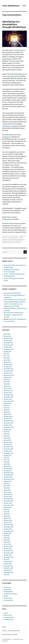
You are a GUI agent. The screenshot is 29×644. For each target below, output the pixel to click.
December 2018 (8, 525)
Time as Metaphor (10, 272)
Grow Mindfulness (11, 6)
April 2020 (7, 490)
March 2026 (8, 336)
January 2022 (8, 445)
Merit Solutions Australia (10, 635)
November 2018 (9, 527)
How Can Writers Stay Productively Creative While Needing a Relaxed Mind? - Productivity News (15, 302)
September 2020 (9, 479)
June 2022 (7, 434)
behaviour (5, 238)
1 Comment (17, 243)
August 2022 (8, 429)
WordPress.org (8, 620)
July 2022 (7, 432)
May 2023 (7, 410)
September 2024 (9, 375)
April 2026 (7, 334)
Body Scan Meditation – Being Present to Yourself (14, 315)
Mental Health (8, 592)
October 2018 (8, 529)
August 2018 (8, 533)
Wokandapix (8, 219)
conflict (16, 238)
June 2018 (7, 538)
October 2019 (8, 503)
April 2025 (7, 360)
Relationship (8, 598)
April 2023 (7, 412)
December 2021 (8, 447)
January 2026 (8, 341)
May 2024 (7, 384)
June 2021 (7, 460)
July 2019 (6, 510)
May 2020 (7, 488)
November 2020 (9, 475)
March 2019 (7, 518)
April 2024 (7, 386)
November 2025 (9, 345)
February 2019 (8, 520)
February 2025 (8, 364)
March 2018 (7, 544)
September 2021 (9, 453)
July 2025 (7, 354)
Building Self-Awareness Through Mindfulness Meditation (14, 295)
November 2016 (8, 568)
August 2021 (7, 455)
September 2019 (9, 505)
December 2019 (8, 499)
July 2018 (6, 536)
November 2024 (9, 371)
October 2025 (8, 347)
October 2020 (8, 477)
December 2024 (9, 369)
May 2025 (7, 358)
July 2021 (6, 458)
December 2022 (9, 421)
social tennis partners (13, 76)
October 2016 (8, 570)
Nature (6, 596)
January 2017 (8, 564)
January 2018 (8, 549)
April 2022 (7, 438)
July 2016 (6, 575)
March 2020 (8, 492)
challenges (11, 238)
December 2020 (9, 473)
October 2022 (8, 425)
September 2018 (9, 531)
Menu (24, 6)
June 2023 (7, 408)
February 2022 (8, 442)
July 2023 (7, 406)
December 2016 (8, 566)
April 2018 (7, 542)
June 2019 (7, 512)
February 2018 (8, 546)
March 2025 (7, 362)
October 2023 (8, 399)
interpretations (7, 59)
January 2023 (8, 419)
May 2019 (7, 514)
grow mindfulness (12, 239)
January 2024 (8, 393)
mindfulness (5, 241)
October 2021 (8, 451)
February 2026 (8, 338)
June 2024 (7, 382)
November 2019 (8, 501)
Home (4, 627)
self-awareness (20, 50)
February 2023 (8, 416)
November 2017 (8, 553)
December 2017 (8, 551)
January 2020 (8, 497)
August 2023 (8, 403)
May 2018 (7, 540)
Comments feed (9, 617)
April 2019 (7, 516)
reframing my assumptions (11, 126)
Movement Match (9, 313)
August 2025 (8, 351)
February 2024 (8, 390)
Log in (6, 613)
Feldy (5, 308)
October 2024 (8, 373)
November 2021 (8, 449)
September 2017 (9, 557)
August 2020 (8, 481)
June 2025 (7, 356)
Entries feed (8, 615)
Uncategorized (13, 236)
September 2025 (9, 349)
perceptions (12, 241)
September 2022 (9, 427)
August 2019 (7, 507)
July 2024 (7, 380)
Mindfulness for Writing (11, 270)
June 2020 (7, 486)
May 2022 (7, 436)
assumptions (6, 137)
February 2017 (8, 562)
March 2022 (7, 440)
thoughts (10, 243)
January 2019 (8, 523)
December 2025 (9, 343)
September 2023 (9, 401)
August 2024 (8, 377)
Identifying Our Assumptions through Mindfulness (14, 24)
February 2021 (8, 468)
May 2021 (7, 462)
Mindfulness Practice (10, 594)
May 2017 (7, 559)
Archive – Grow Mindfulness (11, 631)
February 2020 (8, 494)
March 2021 (7, 466)
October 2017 (8, 555)
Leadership (7, 589)
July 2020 (7, 484)
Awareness (7, 587)
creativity (20, 238)
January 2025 (8, 367)
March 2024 (8, 388)
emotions (5, 239)
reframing (18, 241)
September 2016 (9, 572)
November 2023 (9, 397)
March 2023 (7, 414)
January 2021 (8, 471)
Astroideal (7, 293)
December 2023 (9, 395)
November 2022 (9, 423)
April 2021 (7, 464)
